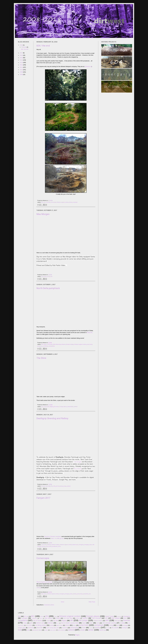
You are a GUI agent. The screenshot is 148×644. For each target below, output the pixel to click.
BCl (33, 616)
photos (71, 202)
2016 (21, 55)
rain (90, 594)
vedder (46, 630)
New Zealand (49, 618)
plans (74, 625)
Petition (58, 618)
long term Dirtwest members (52, 536)
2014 (21, 60)
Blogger (77, 635)
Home (63, 602)
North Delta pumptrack (48, 288)
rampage (125, 625)
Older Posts (92, 602)
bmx (42, 407)
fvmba (25, 623)
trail (51, 276)
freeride (127, 620)
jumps (45, 276)
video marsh (53, 630)
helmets (50, 623)
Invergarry (81, 545)
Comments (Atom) (49, 605)
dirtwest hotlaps (70, 344)
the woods (115, 628)
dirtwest (63, 344)
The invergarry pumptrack (44, 582)
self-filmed (46, 346)
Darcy (56, 616)
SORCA (78, 618)
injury (84, 623)
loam (91, 545)
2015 (21, 58)
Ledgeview (34, 618)
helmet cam (75, 545)
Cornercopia (43, 558)
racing (111, 625)
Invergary (86, 545)
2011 (21, 67)
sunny (48, 276)
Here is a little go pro (57, 538)
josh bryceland (59, 486)
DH (42, 276)
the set (108, 628)
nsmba (52, 625)
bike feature (116, 618)
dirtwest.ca (88, 66)
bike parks (44, 344)
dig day (56, 621)
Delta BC (90, 333)
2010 (21, 70)
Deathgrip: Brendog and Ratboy (52, 418)
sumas (91, 628)
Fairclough (77, 462)
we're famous (62, 630)
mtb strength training (109, 623)
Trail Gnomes (96, 618)
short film (40, 628)
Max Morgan (43, 214)
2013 (21, 63)
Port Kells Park (68, 618)
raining (39, 588)
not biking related (41, 625)
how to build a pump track (70, 623)
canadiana (23, 620)
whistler (82, 630)
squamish (65, 628)
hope (58, 623)
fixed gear (117, 621)
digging (52, 407)
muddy (122, 623)
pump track (90, 344)
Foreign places (63, 407)
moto (98, 623)
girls (31, 623)
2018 (21, 45)
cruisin (48, 621)
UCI (106, 618)
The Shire (41, 358)
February (24, 47)
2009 (21, 72)
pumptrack (40, 346)
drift (54, 486)
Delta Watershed (57, 344)
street (84, 628)
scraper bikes (22, 628)
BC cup (26, 616)
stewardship (52, 346)
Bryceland (78, 469)
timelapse (125, 628)
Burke (42, 616)
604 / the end (43, 46)
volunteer (75, 202)
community (53, 202)
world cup (102, 630)
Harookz (119, 616)
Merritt (41, 618)
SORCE (85, 618)
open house (60, 625)
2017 (21, 53)
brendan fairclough (46, 486)
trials (28, 630)
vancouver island (37, 630)
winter (91, 630)
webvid (76, 407)
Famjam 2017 (43, 498)
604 (42, 202)
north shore (29, 625)
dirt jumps (56, 407)
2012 (21, 65)
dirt (52, 486)
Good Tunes (109, 616)
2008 (21, 75)
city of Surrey (47, 202)
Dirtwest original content (62, 202)
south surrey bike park (53, 628)
